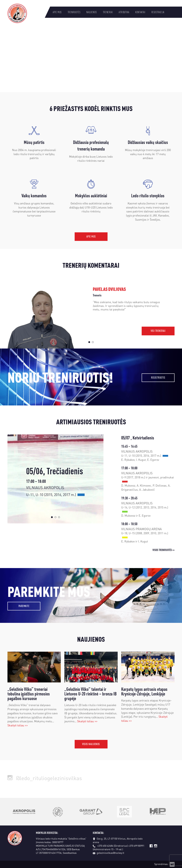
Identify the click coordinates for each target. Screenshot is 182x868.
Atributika (124, 12)
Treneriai (108, 12)
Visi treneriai (158, 331)
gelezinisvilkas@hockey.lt (109, 853)
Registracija (158, 12)
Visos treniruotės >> (164, 550)
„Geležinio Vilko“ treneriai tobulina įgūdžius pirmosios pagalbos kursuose (29, 694)
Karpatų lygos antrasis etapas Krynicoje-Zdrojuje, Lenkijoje (144, 691)
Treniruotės (74, 12)
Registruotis (158, 377)
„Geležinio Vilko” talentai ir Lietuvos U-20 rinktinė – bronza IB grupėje (90, 694)
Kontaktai (140, 12)
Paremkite (24, 606)
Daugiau (24, 74)
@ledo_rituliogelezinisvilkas (45, 778)
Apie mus (57, 12)
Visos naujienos (91, 744)
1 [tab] (89, 342)
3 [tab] (59, 517)
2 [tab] (93, 342)
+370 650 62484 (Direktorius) (113, 846)
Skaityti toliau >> (18, 725)
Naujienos (92, 12)
